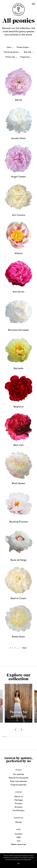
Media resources (18, 844)
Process (19, 803)
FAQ (19, 837)
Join (19, 841)
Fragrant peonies (18, 785)
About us (18, 796)
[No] (35, 861)
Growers (18, 807)
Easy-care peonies (19, 781)
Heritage (19, 800)
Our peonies (19, 774)
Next (24, 648)
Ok (18, 864)
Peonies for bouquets (18, 778)
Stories (19, 822)
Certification (19, 810)
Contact (18, 834)
